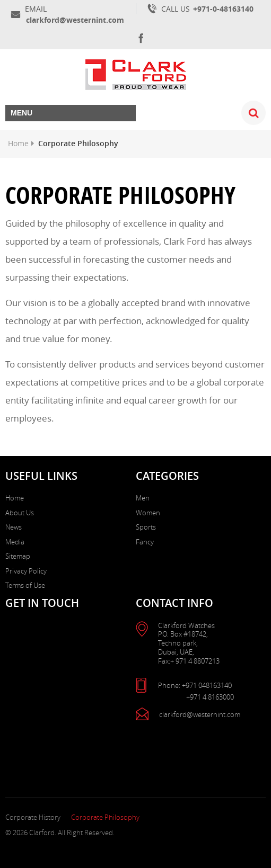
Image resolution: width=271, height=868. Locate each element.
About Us (20, 513)
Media (15, 542)
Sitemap (18, 556)
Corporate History (33, 817)
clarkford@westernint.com (75, 20)
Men (143, 498)
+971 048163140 (207, 685)
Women (148, 513)
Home (18, 143)
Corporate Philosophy (105, 817)
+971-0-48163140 (223, 9)
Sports (146, 527)
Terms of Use (25, 585)
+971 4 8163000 (210, 697)
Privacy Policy (26, 571)
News (14, 527)
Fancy (145, 542)
